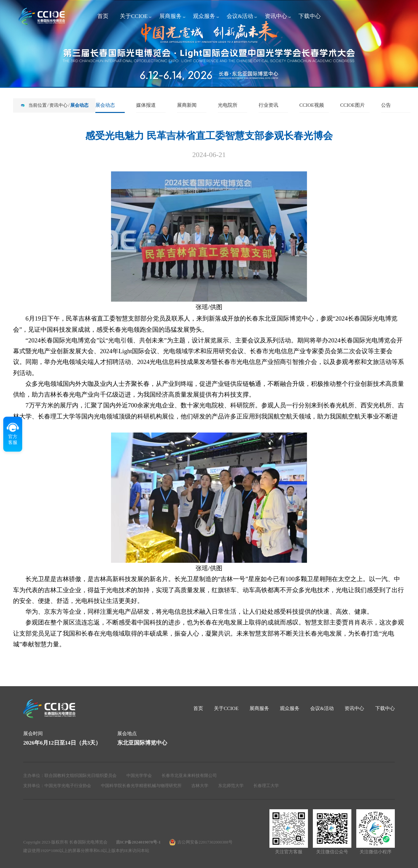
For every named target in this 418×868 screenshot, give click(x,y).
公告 (386, 105)
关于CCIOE (134, 16)
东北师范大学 (231, 786)
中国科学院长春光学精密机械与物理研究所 (141, 786)
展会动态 (79, 105)
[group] (209, 43)
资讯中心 (276, 16)
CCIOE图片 (353, 105)
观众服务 (204, 16)
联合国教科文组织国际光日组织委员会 (80, 775)
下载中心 (310, 16)
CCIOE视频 (312, 105)
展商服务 (170, 16)
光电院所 (228, 105)
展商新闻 (187, 105)
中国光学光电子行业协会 (68, 786)
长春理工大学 (266, 786)
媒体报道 (146, 105)
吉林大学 (200, 786)
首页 (103, 16)
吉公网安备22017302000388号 (205, 842)
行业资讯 (268, 105)
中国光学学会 (139, 775)
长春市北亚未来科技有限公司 (189, 775)
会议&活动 (240, 16)
